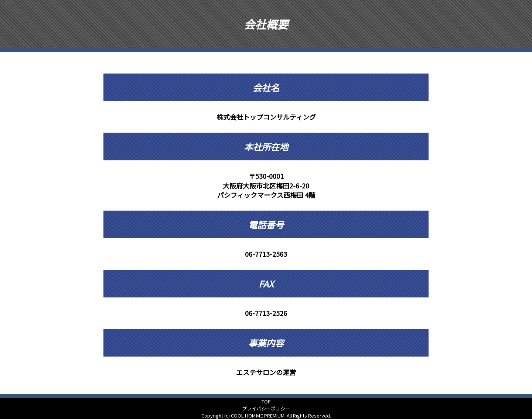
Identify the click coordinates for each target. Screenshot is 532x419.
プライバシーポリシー (266, 408)
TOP (266, 401)
